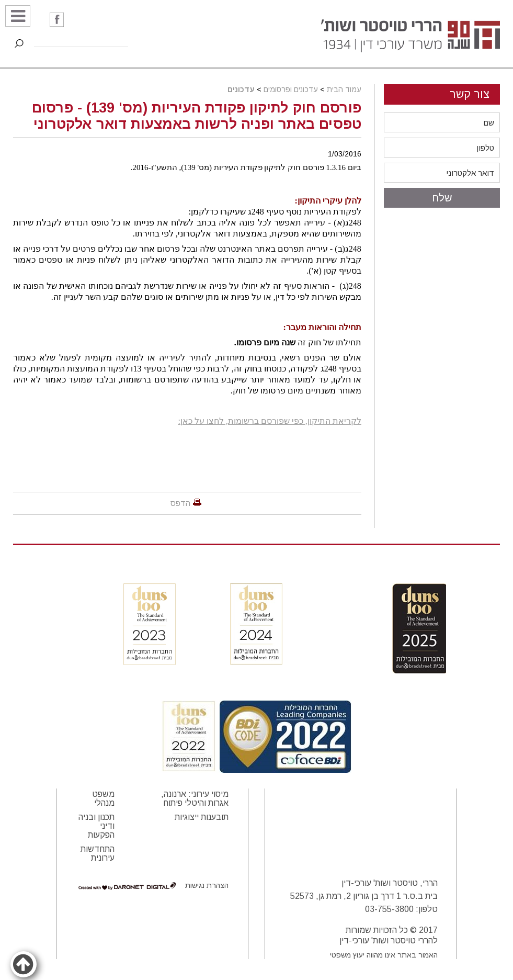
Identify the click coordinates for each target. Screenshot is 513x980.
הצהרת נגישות (207, 885)
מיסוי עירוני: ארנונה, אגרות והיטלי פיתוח (195, 798)
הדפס (180, 503)
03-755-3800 (389, 909)
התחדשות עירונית (98, 853)
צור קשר (470, 94)
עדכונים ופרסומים (291, 89)
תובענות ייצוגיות (202, 817)
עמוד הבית (344, 89)
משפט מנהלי (103, 798)
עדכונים (241, 89)
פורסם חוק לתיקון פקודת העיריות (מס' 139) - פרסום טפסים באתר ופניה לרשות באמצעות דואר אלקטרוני (197, 116)
